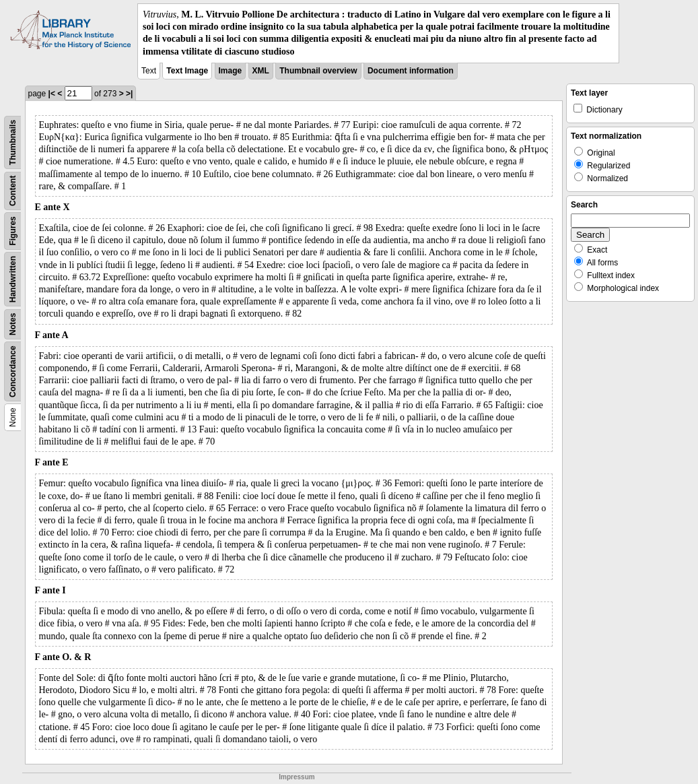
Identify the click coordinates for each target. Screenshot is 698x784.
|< (52, 94)
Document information (411, 71)
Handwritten (13, 279)
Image (231, 71)
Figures (13, 231)
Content (13, 190)
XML (261, 71)
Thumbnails (13, 142)
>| (129, 94)
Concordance (13, 371)
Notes (13, 324)
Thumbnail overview (318, 71)
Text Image (187, 71)
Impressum (296, 777)
